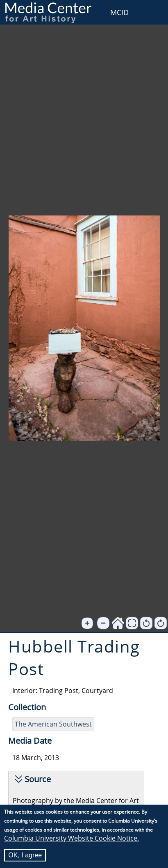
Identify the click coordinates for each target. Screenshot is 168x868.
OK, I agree (25, 855)
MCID (119, 12)
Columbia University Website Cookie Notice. (72, 838)
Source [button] (38, 779)
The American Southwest (53, 724)
